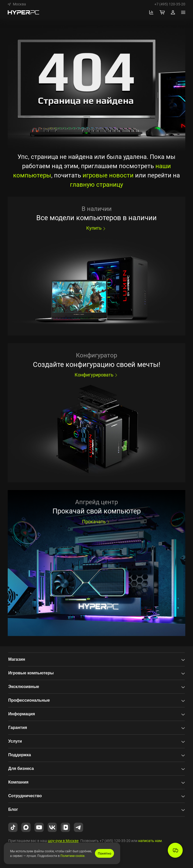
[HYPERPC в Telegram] (78, 827)
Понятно (104, 853)
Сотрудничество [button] (25, 796)
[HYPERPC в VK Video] (65, 827)
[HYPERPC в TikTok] (13, 827)
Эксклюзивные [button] (24, 687)
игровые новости (108, 175)
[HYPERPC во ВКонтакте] (52, 827)
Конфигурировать (97, 375)
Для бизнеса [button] (21, 768)
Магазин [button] (17, 659)
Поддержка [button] (20, 755)
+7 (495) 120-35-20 (170, 4)
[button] (17, 4)
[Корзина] (162, 12)
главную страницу (97, 184)
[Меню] (183, 12)
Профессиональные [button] (29, 700)
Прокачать (97, 521)
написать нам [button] (150, 841)
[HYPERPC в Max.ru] (26, 827)
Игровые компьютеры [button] (31, 673)
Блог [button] (13, 809)
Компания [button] (18, 782)
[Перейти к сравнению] (151, 12)
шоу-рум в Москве (63, 841)
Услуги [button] (15, 741)
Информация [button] (22, 714)
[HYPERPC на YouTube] (39, 827)
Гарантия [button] (18, 728)
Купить (97, 228)
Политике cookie (72, 856)
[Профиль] (173, 12)
